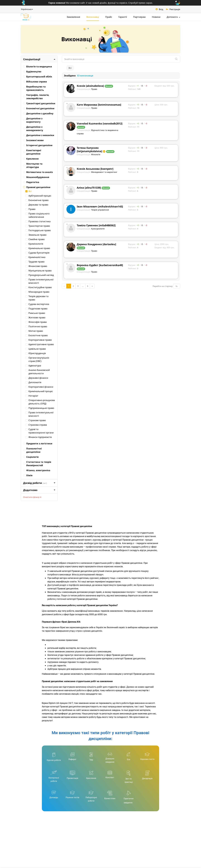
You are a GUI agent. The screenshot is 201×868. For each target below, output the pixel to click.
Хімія (28, 475)
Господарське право (38, 230)
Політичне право (36, 326)
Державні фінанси (37, 378)
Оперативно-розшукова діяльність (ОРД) (40, 402)
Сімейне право (35, 239)
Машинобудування (36, 177)
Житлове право (35, 318)
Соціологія (31, 457)
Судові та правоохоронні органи (40, 431)
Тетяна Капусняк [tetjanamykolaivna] (89, 149)
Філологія (96, 154)
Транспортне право (38, 226)
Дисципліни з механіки (39, 135)
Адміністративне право (40, 344)
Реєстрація (173, 9)
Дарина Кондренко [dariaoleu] (96, 244)
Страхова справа (36, 425)
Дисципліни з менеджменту (33, 129)
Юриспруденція (36, 353)
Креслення (31, 159)
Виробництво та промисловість (34, 88)
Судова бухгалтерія (37, 253)
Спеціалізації (39, 59)
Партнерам (139, 17)
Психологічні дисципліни (32, 450)
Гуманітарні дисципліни (39, 103)
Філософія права (36, 322)
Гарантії (123, 17)
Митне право (34, 331)
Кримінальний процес (39, 391)
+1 (138, 86)
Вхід (159, 9)
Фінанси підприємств (39, 437)
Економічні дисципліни (39, 108)
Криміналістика (35, 257)
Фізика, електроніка (37, 470)
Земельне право (36, 235)
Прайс (109, 17)
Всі (28, 191)
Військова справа (35, 82)
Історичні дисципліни (38, 145)
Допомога (173, 17)
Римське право (35, 313)
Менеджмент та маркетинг (104, 172)
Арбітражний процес (38, 196)
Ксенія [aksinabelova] (90, 86)
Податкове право (36, 309)
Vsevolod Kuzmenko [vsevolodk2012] (100, 123)
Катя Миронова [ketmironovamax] (99, 105)
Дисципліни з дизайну (38, 113)
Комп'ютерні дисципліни (32, 152)
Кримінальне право (38, 248)
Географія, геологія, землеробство (36, 97)
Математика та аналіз (38, 172)
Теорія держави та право (37, 298)
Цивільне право (36, 349)
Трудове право (35, 262)
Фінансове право (36, 266)
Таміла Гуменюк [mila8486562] (96, 225)
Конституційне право (39, 287)
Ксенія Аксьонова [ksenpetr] (95, 169)
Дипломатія (33, 382)
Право (30, 209)
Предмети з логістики (38, 443)
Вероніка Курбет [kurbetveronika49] (100, 265)
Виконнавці (93, 17)
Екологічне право (37, 335)
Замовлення (73, 17)
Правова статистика (38, 221)
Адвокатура (33, 366)
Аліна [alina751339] (89, 188)
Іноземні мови (33, 140)
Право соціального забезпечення (37, 215)
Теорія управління (100, 210)
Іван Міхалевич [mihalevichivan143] (100, 206)
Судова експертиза (37, 304)
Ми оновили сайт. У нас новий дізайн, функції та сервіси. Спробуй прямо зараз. (101, 3)
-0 (146, 86)
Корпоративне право (39, 340)
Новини (156, 17)
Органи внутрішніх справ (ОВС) (37, 359)
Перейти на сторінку (163, 286)
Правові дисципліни (37, 187)
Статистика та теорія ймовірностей (37, 464)
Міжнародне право (37, 292)
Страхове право (36, 420)
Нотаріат (32, 396)
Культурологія (98, 229)
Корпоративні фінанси (39, 387)
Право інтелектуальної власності (39, 281)
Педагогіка (31, 182)
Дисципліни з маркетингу (33, 120)
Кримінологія (34, 244)
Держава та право (37, 205)
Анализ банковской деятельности (38, 372)
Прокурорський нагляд (40, 275)
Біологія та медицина (38, 66)
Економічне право (37, 200)
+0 (138, 105)
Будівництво (32, 72)
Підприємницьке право (40, 408)
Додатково (39, 490)
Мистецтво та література (33, 165)
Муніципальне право (39, 271)
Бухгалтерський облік (38, 77)
